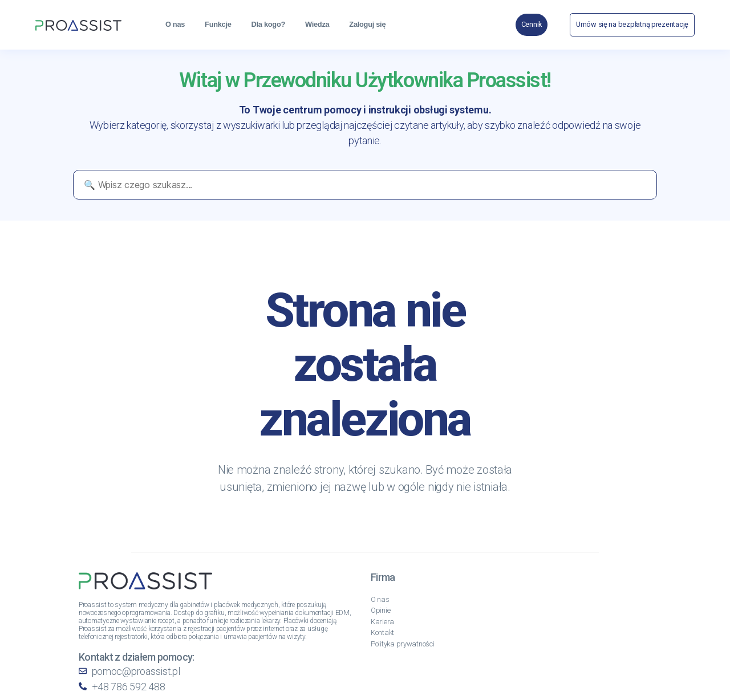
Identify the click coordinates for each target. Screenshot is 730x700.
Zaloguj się (367, 24)
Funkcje (218, 24)
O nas (175, 24)
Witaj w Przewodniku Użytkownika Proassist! (365, 80)
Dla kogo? (268, 24)
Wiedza (317, 24)
